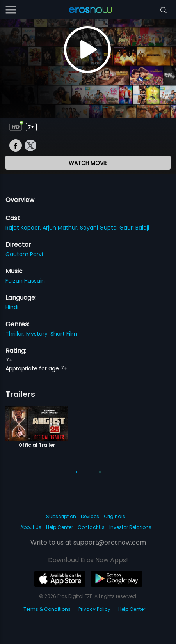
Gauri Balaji (134, 228)
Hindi (12, 307)
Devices (90, 516)
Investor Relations (130, 527)
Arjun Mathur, (61, 228)
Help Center (60, 527)
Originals (115, 516)
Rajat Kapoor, (24, 228)
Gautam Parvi (24, 254)
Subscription (61, 516)
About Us (31, 527)
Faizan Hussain (25, 281)
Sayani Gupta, (100, 228)
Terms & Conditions (47, 609)
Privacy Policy (94, 609)
